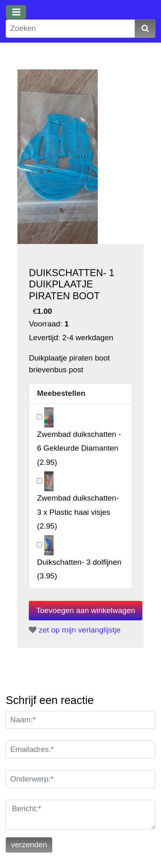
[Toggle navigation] (16, 12)
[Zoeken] (70, 29)
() (79, 448)
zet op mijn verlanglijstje (75, 630)
